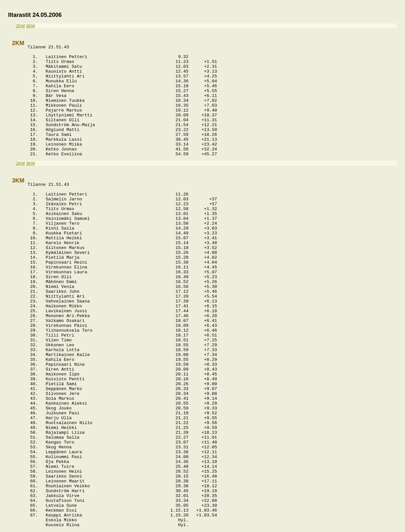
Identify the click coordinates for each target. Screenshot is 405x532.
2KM (20, 26)
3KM (30, 26)
